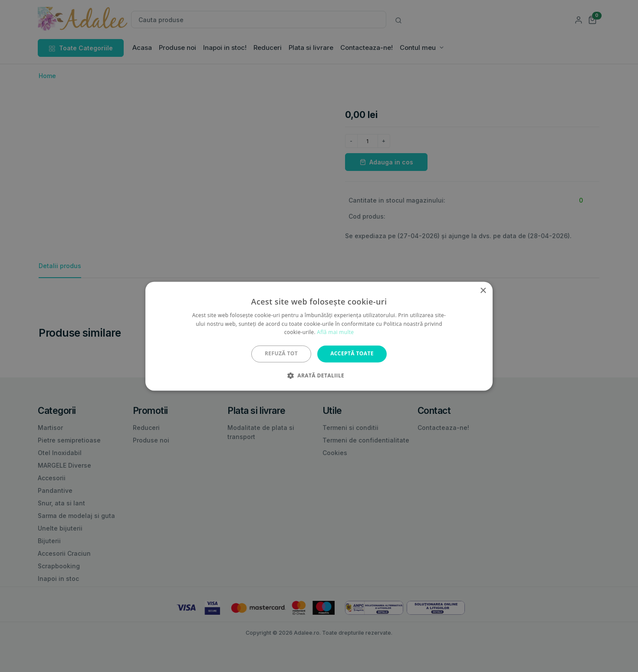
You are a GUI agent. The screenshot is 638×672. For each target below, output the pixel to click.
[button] (319, 375)
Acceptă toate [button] (352, 354)
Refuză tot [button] (281, 354)
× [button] (483, 291)
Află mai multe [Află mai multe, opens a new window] (335, 333)
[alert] (319, 336)
